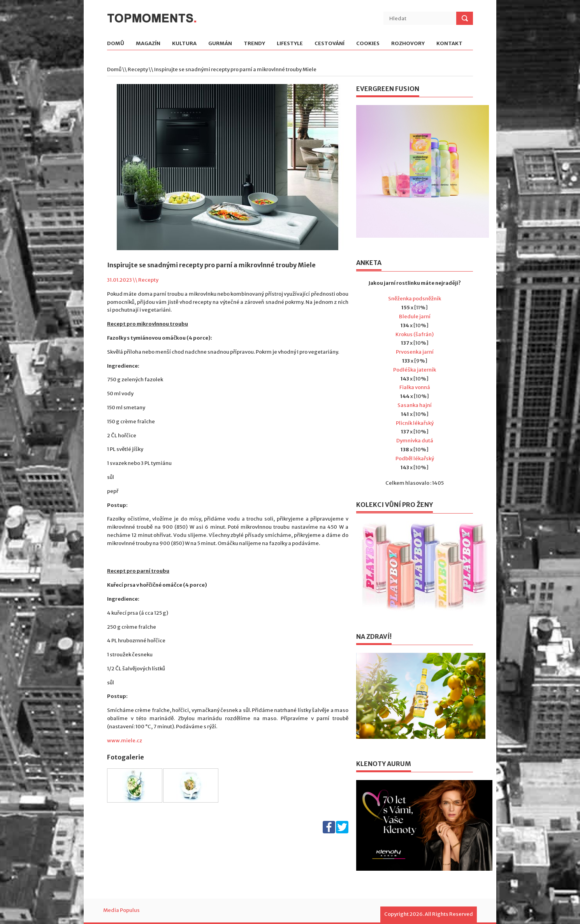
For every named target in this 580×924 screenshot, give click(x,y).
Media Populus (121, 910)
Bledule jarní (415, 316)
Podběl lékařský (415, 458)
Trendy (254, 44)
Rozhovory (408, 44)
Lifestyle (290, 44)
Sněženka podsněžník (415, 299)
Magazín (148, 44)
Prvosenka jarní (415, 352)
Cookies (368, 44)
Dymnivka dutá (415, 441)
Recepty (138, 69)
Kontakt (449, 44)
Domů (116, 44)
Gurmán (220, 44)
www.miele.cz (125, 741)
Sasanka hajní (415, 405)
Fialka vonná (415, 387)
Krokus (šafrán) (415, 334)
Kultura (184, 44)
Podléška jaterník (415, 370)
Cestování (330, 44)
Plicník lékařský (415, 423)
